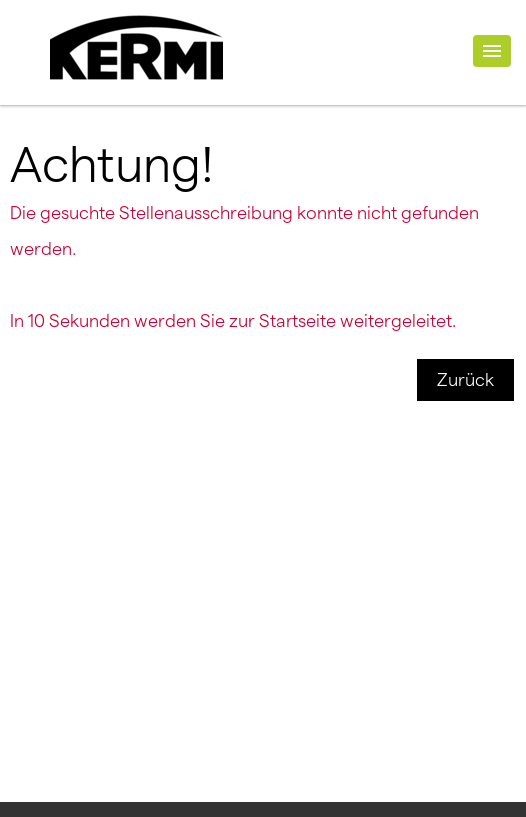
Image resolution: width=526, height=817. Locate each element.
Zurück (465, 379)
